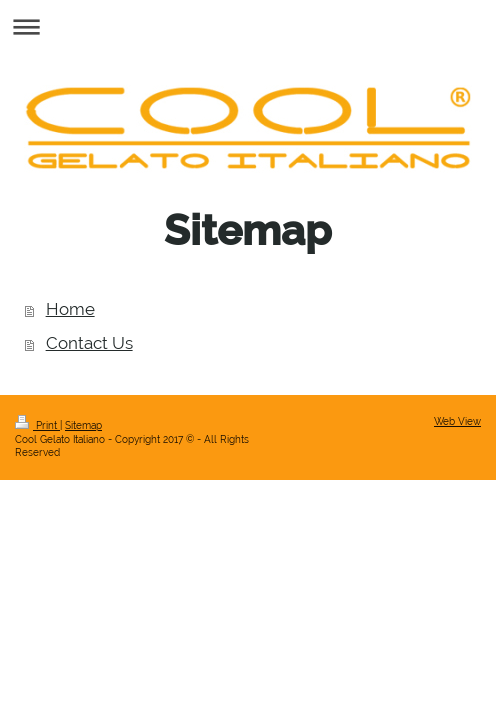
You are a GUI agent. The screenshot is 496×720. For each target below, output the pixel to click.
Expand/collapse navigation (248, 26)
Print (37, 425)
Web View (457, 421)
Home (70, 309)
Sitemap (83, 425)
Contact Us (89, 343)
